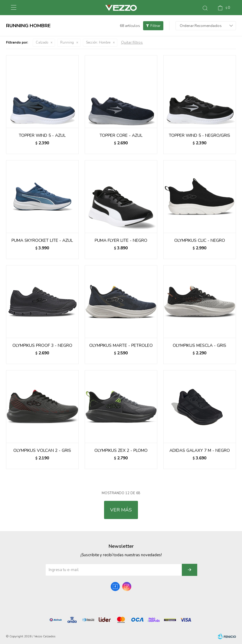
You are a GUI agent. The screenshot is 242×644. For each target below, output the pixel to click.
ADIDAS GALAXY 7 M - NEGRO (200, 450)
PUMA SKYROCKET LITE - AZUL (42, 240)
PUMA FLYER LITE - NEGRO (121, 240)
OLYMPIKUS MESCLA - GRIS (199, 345)
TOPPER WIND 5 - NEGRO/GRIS (199, 135)
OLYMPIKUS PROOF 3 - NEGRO (42, 345)
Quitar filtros (132, 42)
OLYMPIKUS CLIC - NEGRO (200, 240)
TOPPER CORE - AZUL (121, 135)
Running (67, 43)
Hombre (98, 43)
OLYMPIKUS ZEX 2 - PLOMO (121, 450)
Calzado (42, 43)
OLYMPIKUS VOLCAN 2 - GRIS (42, 450)
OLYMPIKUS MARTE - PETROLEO (121, 345)
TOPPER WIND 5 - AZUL (42, 135)
